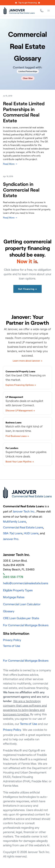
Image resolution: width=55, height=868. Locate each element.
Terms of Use (12, 646)
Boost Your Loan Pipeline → (20, 462)
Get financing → (27, 289)
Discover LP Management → (20, 410)
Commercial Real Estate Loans (23, 527)
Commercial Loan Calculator (22, 604)
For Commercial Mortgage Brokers (26, 625)
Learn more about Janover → (28, 361)
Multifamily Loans (15, 521)
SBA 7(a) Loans (13, 533)
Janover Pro (11, 539)
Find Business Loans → (17, 436)
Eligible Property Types (18, 590)
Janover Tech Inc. (24, 511)
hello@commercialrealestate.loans (26, 583)
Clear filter (28, 78)
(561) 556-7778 (13, 576)
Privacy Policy (12, 640)
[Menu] (49, 11)
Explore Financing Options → (21, 385)
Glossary (9, 611)
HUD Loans (31, 533)
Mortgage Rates (14, 597)
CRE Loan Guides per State (21, 618)
